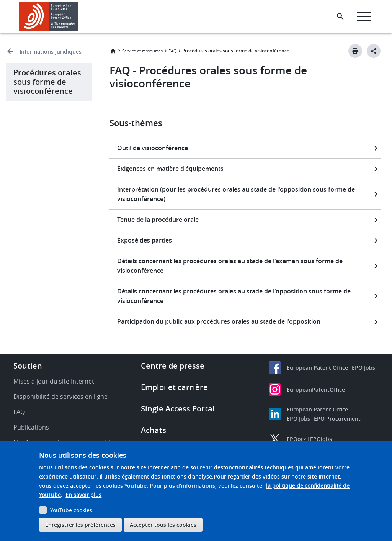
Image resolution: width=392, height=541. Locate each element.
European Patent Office (317, 368)
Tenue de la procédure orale (158, 220)
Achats (154, 430)
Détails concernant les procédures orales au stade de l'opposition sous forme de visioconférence (234, 296)
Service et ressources (142, 51)
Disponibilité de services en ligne (60, 397)
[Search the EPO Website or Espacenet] (340, 16)
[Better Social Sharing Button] (374, 51)
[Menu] (364, 16)
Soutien (28, 366)
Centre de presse (173, 366)
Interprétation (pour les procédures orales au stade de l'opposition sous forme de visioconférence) (236, 194)
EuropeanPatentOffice (316, 389)
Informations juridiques (51, 52)
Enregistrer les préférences (80, 525)
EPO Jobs (363, 368)
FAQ (173, 51)
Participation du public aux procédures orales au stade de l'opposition (219, 321)
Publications (31, 427)
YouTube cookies (71, 510)
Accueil (113, 51)
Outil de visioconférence (153, 148)
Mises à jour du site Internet (54, 381)
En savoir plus (83, 495)
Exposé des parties (145, 240)
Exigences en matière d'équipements (170, 169)
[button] (79, 16)
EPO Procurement (337, 419)
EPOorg (296, 439)
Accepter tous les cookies (163, 525)
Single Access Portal (178, 409)
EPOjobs (321, 439)
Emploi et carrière (174, 387)
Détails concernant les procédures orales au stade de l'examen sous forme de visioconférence (230, 266)
